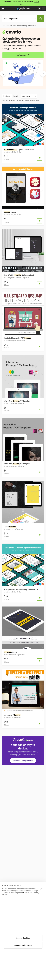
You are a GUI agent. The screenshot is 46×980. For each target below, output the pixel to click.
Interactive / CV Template (17, 401)
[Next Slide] (42, 74)
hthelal (8, 215)
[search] (20, 19)
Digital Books (16, 152)
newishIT (9, 718)
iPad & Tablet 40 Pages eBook (19, 275)
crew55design (10, 341)
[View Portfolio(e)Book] (23, 657)
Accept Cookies (23, 938)
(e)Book (10, 652)
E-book (10, 212)
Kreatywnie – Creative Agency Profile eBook (21, 589)
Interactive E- (12, 715)
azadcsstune (10, 403)
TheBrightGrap (11, 278)
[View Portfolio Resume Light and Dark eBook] (23, 154)
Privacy (36, 893)
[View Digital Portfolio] (23, 532)
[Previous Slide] (4, 74)
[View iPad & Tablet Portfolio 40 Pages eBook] (23, 280)
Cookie (26, 893)
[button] (40, 158)
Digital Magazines (23, 278)
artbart (8, 152)
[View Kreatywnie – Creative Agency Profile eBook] (23, 594)
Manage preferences (23, 945)
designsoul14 (10, 655)
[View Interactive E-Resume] (23, 720)
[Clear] (35, 19)
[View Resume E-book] (23, 217)
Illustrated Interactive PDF (17, 338)
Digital (10, 527)
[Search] (41, 19)
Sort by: (17, 96)
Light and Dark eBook (19, 150)
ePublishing (21, 341)
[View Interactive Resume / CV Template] (23, 406)
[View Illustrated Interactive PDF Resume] (23, 343)
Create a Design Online (23, 760)
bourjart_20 (10, 529)
